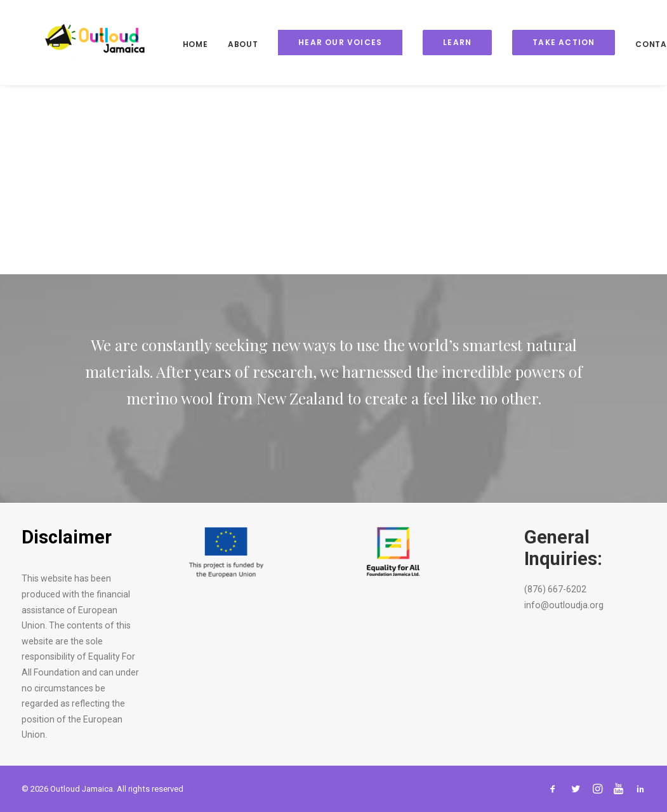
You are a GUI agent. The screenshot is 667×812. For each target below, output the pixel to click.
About (224, 44)
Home (176, 44)
